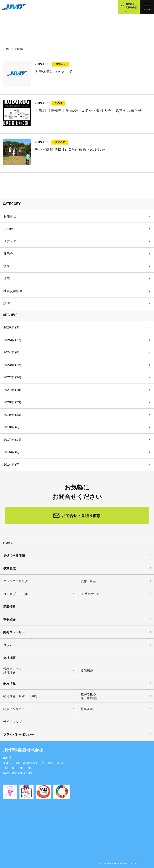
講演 (7, 304)
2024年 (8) (11, 352)
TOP (8, 49)
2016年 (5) (11, 452)
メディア (10, 241)
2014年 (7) (11, 465)
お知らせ (10, 216)
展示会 (8, 254)
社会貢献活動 (13, 291)
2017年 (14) (12, 440)
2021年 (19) (12, 390)
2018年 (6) (11, 427)
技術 (7, 266)
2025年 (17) (12, 340)
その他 (8, 229)
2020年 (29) (12, 402)
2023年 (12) (12, 365)
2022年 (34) (12, 377)
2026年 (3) (11, 327)
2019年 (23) (12, 415)
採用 (7, 279)
